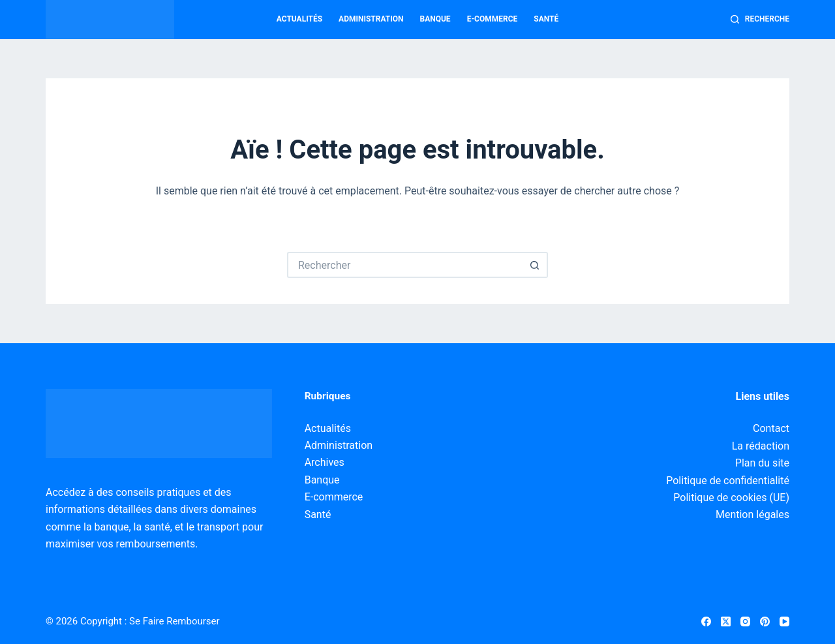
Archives (325, 462)
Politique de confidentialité (728, 481)
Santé (546, 19)
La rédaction (761, 446)
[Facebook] (706, 621)
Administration (371, 19)
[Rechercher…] (404, 265)
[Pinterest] (765, 621)
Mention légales (752, 514)
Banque (435, 19)
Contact (771, 428)
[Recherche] (760, 20)
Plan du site (762, 463)
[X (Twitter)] (726, 621)
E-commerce (493, 19)
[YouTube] (784, 621)
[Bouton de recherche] (535, 265)
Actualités (299, 19)
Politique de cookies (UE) (731, 498)
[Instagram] (745, 621)
